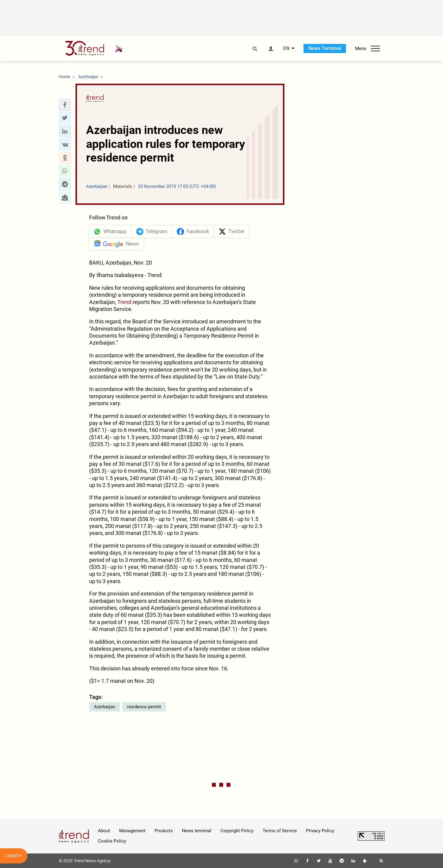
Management (132, 831)
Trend (124, 302)
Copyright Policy (237, 831)
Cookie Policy (112, 841)
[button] (65, 105)
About (104, 831)
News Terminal (325, 48)
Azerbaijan (105, 707)
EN (286, 48)
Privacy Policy (320, 831)
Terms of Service (280, 831)
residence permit (144, 707)
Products (164, 831)
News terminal (197, 831)
